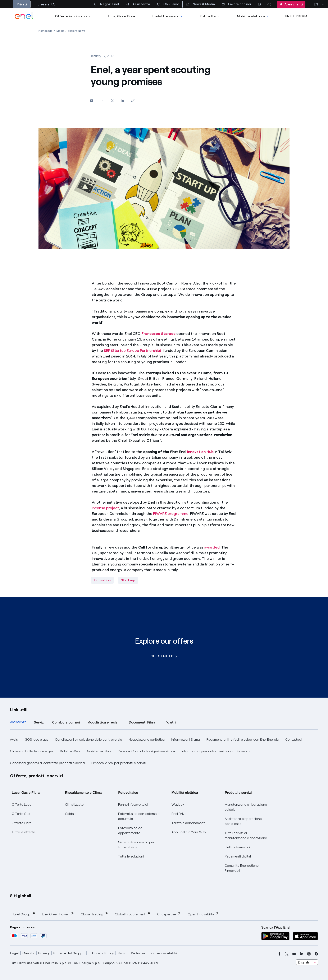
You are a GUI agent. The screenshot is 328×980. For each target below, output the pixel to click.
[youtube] (294, 954)
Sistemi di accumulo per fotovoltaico (136, 845)
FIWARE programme (171, 514)
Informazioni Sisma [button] (186, 739)
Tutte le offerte (23, 832)
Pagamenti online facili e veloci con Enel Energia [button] (243, 739)
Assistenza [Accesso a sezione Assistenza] (138, 4)
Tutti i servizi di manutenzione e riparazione (246, 835)
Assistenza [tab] (18, 722)
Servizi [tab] (39, 722)
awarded (212, 547)
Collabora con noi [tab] (66, 722)
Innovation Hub (200, 452)
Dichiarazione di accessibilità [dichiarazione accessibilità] (154, 953)
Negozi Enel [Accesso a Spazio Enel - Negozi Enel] (106, 4)
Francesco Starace (158, 334)
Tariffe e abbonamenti (188, 823)
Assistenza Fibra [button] (99, 751)
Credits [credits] (28, 953)
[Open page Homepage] (45, 31)
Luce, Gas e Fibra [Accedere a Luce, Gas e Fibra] (121, 16)
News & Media (200, 4)
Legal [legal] (14, 953)
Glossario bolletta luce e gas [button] (32, 751)
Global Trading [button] (94, 914)
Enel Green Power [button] (58, 914)
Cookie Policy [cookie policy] (103, 953)
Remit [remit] (122, 953)
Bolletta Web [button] (70, 751)
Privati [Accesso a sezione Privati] (22, 4)
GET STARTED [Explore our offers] (164, 656)
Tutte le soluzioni (131, 856)
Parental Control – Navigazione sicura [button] (146, 751)
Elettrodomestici (237, 847)
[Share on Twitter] (112, 100)
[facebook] (279, 954)
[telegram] (316, 954)
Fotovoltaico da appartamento (130, 830)
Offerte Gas (21, 814)
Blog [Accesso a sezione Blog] (265, 4)
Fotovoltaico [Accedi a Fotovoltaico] (210, 16)
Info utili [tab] (169, 722)
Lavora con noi (236, 4)
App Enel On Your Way (189, 832)
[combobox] (307, 962)
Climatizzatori (75, 805)
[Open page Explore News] (77, 31)
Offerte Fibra (22, 823)
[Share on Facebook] (102, 100)
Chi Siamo (168, 4)
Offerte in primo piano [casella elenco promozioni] (73, 16)
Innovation (102, 580)
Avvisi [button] (14, 739)
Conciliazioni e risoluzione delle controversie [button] (88, 739)
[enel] (24, 16)
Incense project (105, 508)
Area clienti (291, 4)
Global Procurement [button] (133, 914)
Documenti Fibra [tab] (142, 722)
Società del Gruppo (69, 953)
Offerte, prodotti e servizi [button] (37, 776)
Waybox (178, 805)
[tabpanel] (164, 751)
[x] (287, 954)
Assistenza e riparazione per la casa (243, 821)
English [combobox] (303, 962)
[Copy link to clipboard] (133, 100)
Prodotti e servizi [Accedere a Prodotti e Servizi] (167, 16)
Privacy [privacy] (44, 953)
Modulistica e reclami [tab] (104, 722)
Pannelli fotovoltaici (133, 805)
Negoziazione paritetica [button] (147, 739)
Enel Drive (179, 814)
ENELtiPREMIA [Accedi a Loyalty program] (296, 16)
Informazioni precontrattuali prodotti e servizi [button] (216, 751)
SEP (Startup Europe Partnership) (132, 351)
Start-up (128, 580)
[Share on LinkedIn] (122, 100)
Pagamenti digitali (238, 856)
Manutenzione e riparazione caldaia (246, 807)
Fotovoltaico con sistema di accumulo (139, 816)
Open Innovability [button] (203, 914)
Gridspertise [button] (169, 914)
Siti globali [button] (21, 896)
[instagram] (309, 954)
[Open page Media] (60, 31)
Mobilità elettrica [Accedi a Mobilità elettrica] (253, 16)
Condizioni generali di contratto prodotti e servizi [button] (47, 763)
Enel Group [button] (24, 914)
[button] (92, 100)
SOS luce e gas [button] (37, 739)
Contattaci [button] (293, 739)
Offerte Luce (22, 805)
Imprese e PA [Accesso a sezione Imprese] (44, 4)
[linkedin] (302, 954)
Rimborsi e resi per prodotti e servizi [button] (119, 763)
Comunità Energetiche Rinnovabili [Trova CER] (242, 868)
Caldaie (71, 814)
